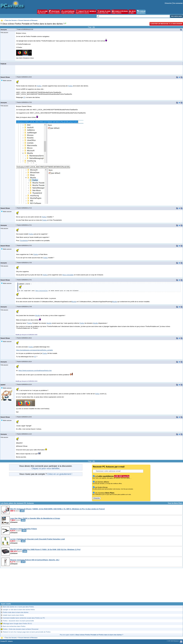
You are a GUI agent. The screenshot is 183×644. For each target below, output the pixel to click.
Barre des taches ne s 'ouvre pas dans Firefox (18, 607)
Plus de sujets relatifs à (91, 635)
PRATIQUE (54, 12)
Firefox (39, 86)
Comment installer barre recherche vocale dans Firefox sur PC (24, 618)
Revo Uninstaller (68, 275)
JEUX (132, 12)
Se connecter (178, 3)
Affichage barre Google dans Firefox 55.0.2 (17, 624)
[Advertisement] (91, 586)
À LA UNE (43, 12)
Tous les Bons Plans (175, 503)
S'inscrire (168, 3)
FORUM (141, 12)
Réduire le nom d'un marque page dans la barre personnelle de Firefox (27, 632)
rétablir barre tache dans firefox (13, 615)
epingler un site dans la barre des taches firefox (19, 610)
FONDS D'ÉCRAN (120, 12)
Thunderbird (24, 241)
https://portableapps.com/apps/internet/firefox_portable (34, 350)
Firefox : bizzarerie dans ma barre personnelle (18, 621)
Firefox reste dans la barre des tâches (16, 612)
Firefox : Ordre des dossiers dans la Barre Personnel (21, 629)
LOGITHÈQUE (68, 12)
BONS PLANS (104, 12)
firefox (97, 394)
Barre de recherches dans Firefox (14, 626)
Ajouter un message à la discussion (166, 24)
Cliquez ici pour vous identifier (45, 468)
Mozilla (74, 302)
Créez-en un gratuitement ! (60, 474)
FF (24, 97)
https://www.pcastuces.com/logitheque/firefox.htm (35, 370)
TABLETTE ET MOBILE (86, 12)
